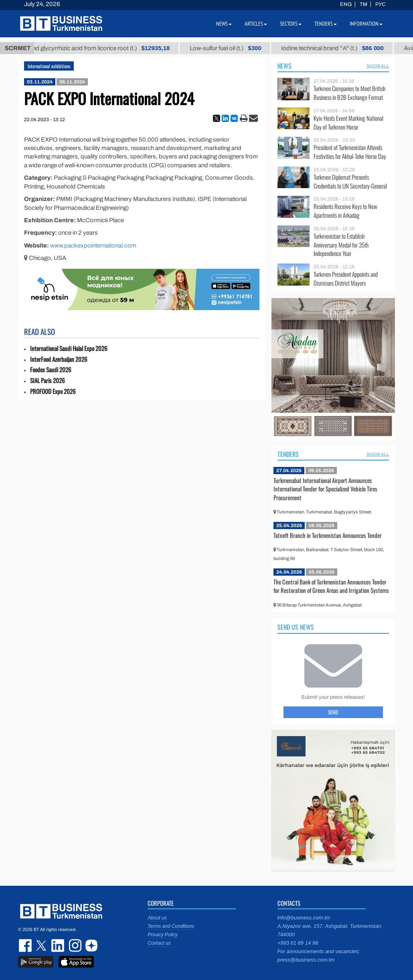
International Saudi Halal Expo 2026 (69, 348)
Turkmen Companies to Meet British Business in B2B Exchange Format (349, 93)
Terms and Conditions (171, 926)
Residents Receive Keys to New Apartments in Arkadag (345, 211)
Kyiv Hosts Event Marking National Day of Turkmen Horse (348, 123)
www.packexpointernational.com (93, 246)
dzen (90, 946)
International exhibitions (49, 66)
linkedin (58, 946)
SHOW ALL (378, 66)
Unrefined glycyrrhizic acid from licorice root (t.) (103, 48)
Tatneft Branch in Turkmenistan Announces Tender (328, 535)
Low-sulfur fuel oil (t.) (237, 48)
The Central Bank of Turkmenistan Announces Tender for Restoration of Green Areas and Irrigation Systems (331, 586)
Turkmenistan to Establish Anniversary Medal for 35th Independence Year (341, 245)
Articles (256, 24)
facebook (26, 946)
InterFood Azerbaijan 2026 (59, 359)
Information (366, 24)
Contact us (159, 943)
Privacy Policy (163, 935)
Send (333, 712)
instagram (74, 946)
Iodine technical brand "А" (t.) (343, 48)
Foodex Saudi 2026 (51, 370)
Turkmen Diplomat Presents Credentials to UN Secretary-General (350, 182)
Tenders (288, 454)
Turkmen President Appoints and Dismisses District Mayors (346, 279)
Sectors (291, 24)
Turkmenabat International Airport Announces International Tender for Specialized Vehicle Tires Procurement (325, 489)
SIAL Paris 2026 (48, 380)
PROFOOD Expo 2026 (53, 391)
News (284, 66)
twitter (42, 946)
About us (157, 918)
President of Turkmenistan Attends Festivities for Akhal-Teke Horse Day (350, 152)
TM (363, 4)
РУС (381, 4)
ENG (346, 4)
